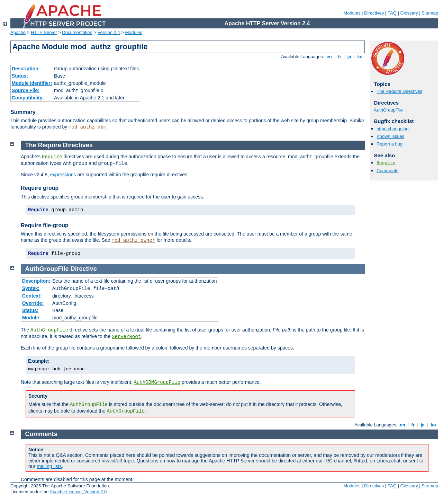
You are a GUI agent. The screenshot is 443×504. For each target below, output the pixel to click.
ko (360, 57)
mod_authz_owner (133, 240)
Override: (33, 303)
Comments (387, 171)
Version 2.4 (109, 32)
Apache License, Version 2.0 (78, 492)
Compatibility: (28, 98)
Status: (20, 76)
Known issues (390, 136)
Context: (32, 296)
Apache (18, 32)
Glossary (409, 13)
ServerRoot (126, 337)
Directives (374, 13)
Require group (40, 188)
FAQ (392, 13)
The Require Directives (399, 91)
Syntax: (31, 288)
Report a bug (390, 144)
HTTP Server (44, 32)
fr (340, 57)
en (329, 57)
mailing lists (49, 466)
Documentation (77, 32)
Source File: (26, 90)
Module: (31, 318)
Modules (352, 13)
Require (386, 163)
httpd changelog (393, 129)
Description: (26, 69)
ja (349, 57)
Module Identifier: (32, 83)
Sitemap (430, 13)
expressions (63, 175)
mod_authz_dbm (87, 127)
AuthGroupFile (388, 110)
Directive (84, 269)
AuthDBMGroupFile (157, 382)
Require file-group (45, 225)
